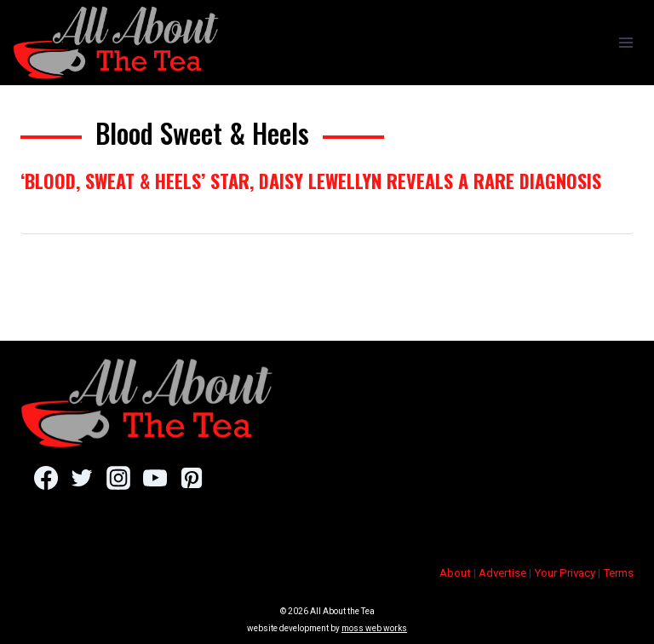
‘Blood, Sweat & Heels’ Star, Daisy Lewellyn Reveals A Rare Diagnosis (311, 181)
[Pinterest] (191, 478)
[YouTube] (155, 478)
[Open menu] (625, 42)
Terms (618, 573)
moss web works (374, 628)
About (455, 573)
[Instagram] (118, 478)
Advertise (502, 573)
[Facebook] (46, 478)
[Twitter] (82, 478)
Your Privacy (565, 573)
